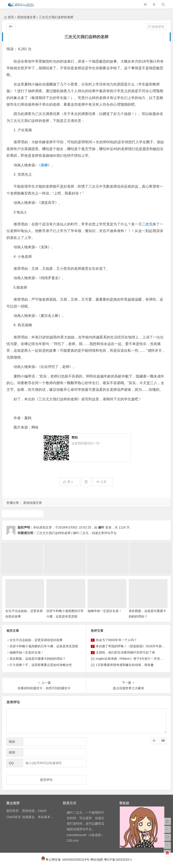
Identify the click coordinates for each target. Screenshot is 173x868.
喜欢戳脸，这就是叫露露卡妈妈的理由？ (38, 659)
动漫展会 (28, 817)
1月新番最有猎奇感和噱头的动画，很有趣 (125, 665)
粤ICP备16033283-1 (118, 860)
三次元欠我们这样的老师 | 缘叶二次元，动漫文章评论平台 (76, 533)
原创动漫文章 (26, 17)
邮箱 (12, 752)
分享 (101, 482)
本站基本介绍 (47, 817)
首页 (9, 17)
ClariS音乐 (14, 817)
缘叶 (101, 527)
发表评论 (156, 27)
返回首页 (12, 811)
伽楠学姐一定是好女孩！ (105, 611)
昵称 (12, 742)
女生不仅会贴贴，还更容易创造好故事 (36, 640)
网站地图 (97, 860)
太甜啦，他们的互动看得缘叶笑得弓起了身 (125, 652)
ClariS (42, 811)
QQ (11, 763)
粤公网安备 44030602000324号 (67, 860)
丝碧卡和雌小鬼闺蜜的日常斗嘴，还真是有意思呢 (44, 646)
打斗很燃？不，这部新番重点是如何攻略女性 (41, 665)
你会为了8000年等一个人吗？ (116, 640)
